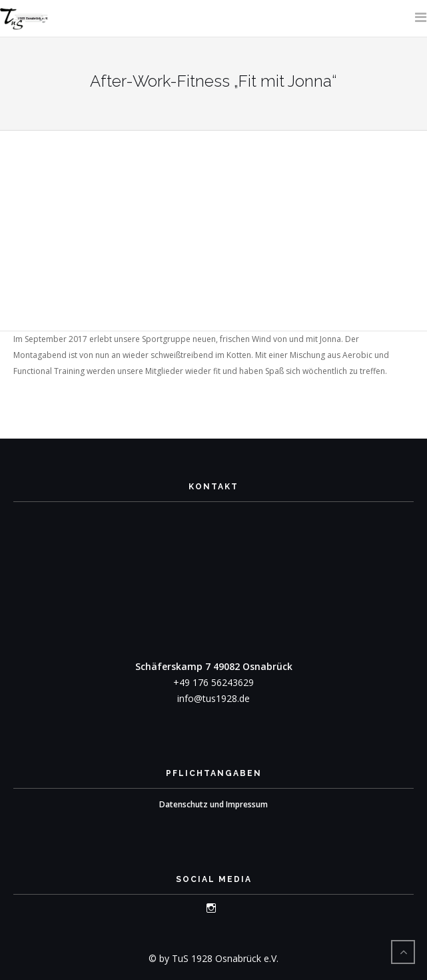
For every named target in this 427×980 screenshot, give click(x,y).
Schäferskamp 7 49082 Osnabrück (214, 666)
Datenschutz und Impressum (213, 804)
